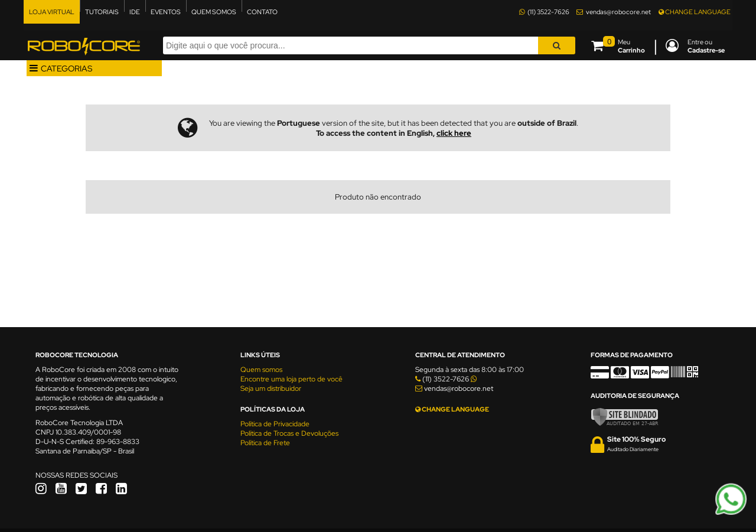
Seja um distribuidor (271, 389)
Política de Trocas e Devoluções (289, 433)
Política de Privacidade (275, 424)
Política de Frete (265, 443)
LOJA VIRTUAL (52, 12)
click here (454, 133)
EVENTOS (166, 12)
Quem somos (261, 370)
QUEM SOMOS (214, 12)
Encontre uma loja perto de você (291, 379)
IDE (135, 12)
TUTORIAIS (102, 12)
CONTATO (262, 12)
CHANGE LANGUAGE (695, 12)
